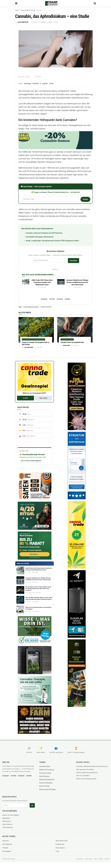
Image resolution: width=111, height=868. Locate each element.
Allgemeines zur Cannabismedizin (34, 339)
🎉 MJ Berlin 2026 (62, 841)
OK (32, 805)
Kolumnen (5, 841)
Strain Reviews (44, 776)
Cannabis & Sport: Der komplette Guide (72, 342)
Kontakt (101, 859)
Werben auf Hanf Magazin (11, 815)
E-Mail (51, 84)
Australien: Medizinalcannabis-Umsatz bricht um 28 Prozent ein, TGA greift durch (92, 766)
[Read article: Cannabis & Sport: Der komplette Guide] (75, 330)
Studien (40, 10)
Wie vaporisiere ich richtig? (85, 769)
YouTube (52, 299)
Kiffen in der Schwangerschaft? (86, 779)
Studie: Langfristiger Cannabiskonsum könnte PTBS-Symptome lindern (52, 241)
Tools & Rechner (8, 827)
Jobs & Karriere (7, 824)
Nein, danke (43, 398)
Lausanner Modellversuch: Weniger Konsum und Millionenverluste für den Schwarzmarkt (77, 282)
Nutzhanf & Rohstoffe (47, 780)
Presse (107, 859)
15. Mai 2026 (42, 287)
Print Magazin (7, 851)
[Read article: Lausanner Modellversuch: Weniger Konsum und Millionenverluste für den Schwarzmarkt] (61, 282)
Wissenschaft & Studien (48, 789)
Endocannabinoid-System (31, 307)
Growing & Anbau (45, 773)
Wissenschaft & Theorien (28, 10)
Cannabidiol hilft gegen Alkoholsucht (40, 237)
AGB (95, 859)
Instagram (44, 299)
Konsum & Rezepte (46, 783)
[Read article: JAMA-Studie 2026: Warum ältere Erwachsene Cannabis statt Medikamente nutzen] (26, 282)
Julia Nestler (23, 22)
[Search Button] (95, 3)
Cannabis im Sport (67, 339)
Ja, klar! (25, 398)
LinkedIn (45, 84)
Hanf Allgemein (7, 844)
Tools (57, 851)
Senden (85, 199)
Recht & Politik (44, 786)
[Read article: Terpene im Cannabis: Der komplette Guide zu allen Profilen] (36, 330)
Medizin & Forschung (47, 770)
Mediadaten (6, 818)
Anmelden (74, 261)
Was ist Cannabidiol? (83, 776)
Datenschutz (89, 859)
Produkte (5, 848)
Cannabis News (45, 766)
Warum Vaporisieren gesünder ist (87, 773)
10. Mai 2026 (77, 287)
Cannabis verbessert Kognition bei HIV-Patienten (44, 233)
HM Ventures (6, 821)
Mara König (66, 345)
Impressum (80, 859)
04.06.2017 (35, 22)
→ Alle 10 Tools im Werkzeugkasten (30, 461)
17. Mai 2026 (38, 347)
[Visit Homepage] (54, 3)
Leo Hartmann (29, 347)
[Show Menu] (16, 3)
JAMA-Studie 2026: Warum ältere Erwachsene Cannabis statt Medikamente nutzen (42, 282)
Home (17, 10)
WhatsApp (27, 84)
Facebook (35, 84)
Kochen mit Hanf (46, 307)
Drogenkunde (60, 844)
